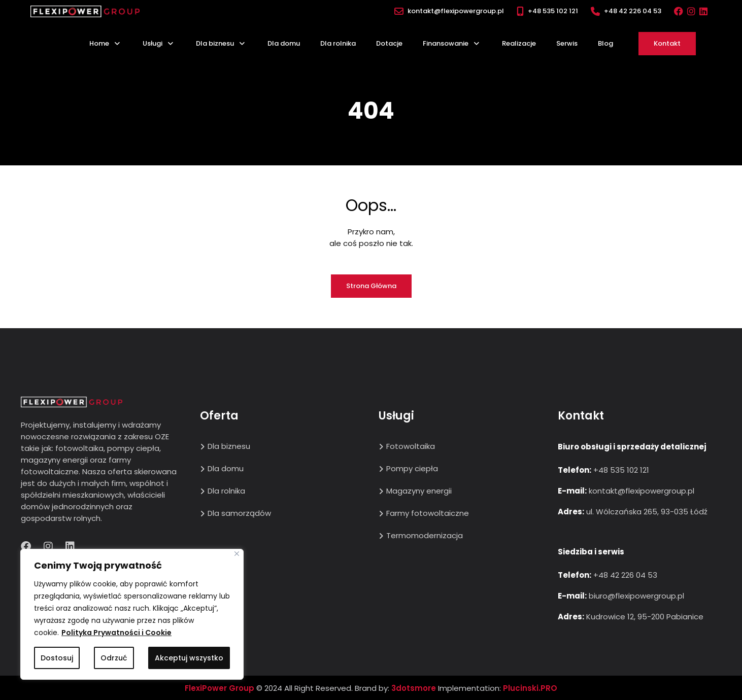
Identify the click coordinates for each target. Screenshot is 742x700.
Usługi (153, 43)
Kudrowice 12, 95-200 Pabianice (645, 617)
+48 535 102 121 (553, 11)
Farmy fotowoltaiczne (428, 513)
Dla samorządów (239, 513)
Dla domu (284, 43)
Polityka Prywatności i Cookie (116, 633)
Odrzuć (114, 658)
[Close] (237, 554)
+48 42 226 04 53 (633, 11)
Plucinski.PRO (530, 688)
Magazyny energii (419, 491)
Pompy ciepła (412, 468)
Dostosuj (57, 658)
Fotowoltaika (411, 446)
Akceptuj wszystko (189, 658)
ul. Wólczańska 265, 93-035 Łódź (647, 512)
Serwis (567, 43)
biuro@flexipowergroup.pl (636, 596)
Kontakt (667, 43)
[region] (132, 614)
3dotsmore (414, 688)
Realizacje (519, 43)
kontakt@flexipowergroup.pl (456, 11)
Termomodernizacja (425, 535)
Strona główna (371, 286)
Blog (605, 43)
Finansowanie (446, 43)
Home (99, 43)
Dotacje (389, 43)
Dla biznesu (215, 43)
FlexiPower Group (220, 688)
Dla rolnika (338, 43)
